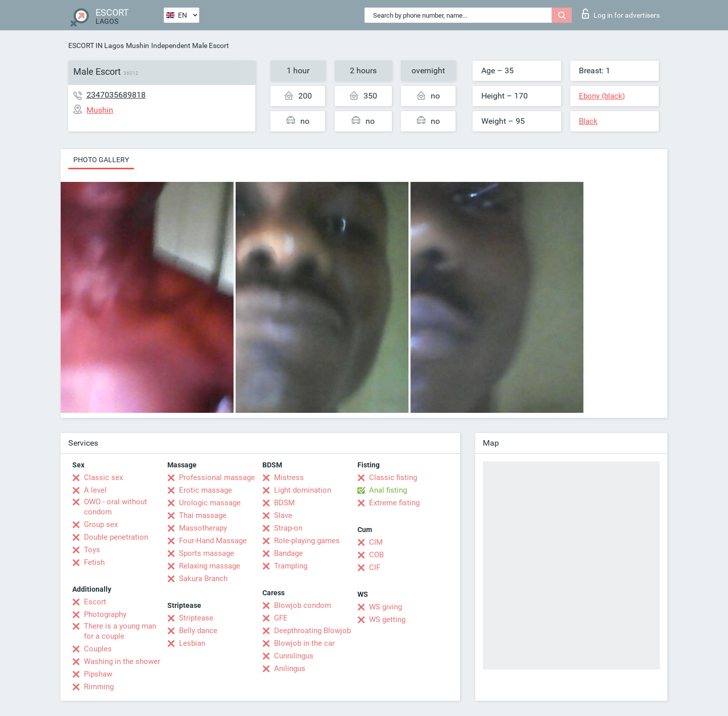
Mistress (289, 478)
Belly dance (198, 631)
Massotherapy (203, 528)
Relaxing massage (210, 566)
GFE (281, 618)
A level (95, 490)
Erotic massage (206, 490)
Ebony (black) (602, 96)
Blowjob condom (303, 605)
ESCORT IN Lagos (96, 45)
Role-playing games (307, 541)
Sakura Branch (203, 579)
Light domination (303, 490)
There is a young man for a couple (120, 631)
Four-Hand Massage (213, 541)
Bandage (288, 553)
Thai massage (203, 515)
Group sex (101, 524)
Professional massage (217, 478)
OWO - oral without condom (116, 507)
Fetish (94, 562)
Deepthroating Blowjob (312, 631)
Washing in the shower (122, 661)
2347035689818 (116, 95)
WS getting (387, 619)
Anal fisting (388, 490)
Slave (283, 515)
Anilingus (290, 669)
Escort (95, 602)
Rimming (99, 687)
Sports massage (207, 553)
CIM (376, 542)
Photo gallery (101, 160)
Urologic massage (210, 503)
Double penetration (116, 537)
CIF (375, 567)
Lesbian (192, 643)
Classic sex (103, 478)
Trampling (291, 566)
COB (376, 555)
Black (588, 121)
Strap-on (288, 528)
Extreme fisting (394, 503)
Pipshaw (98, 674)
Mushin (138, 45)
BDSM (284, 503)
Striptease (196, 618)
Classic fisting (393, 478)
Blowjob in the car (304, 643)
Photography (105, 614)
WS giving (385, 607)
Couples (98, 649)
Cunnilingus (294, 656)
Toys (92, 550)
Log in (621, 14)
